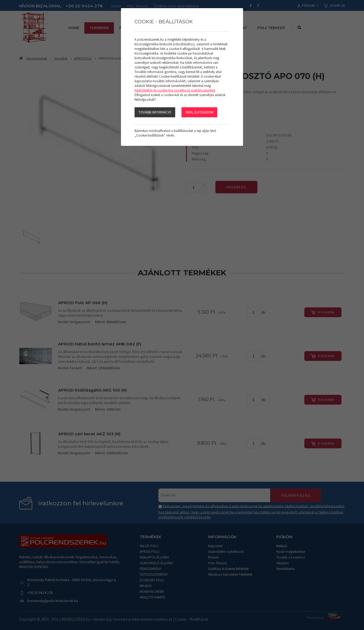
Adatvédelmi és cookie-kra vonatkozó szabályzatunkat (175, 90)
